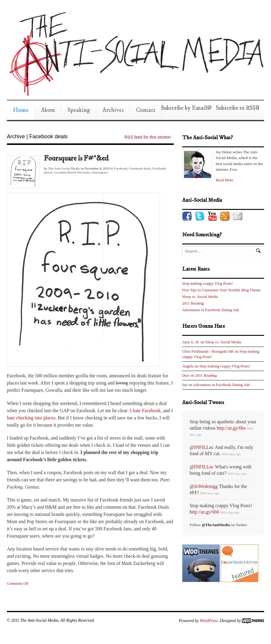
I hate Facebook (145, 411)
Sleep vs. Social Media (200, 297)
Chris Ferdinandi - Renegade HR (208, 351)
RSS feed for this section (148, 137)
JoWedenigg (206, 486)
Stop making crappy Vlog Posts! (208, 283)
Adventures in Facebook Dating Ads (211, 310)
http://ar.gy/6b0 (204, 512)
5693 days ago (231, 454)
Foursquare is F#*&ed (76, 158)
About (48, 110)
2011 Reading (193, 303)
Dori (186, 375)
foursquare (100, 172)
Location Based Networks (72, 172)
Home (21, 110)
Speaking (79, 110)
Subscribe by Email (184, 108)
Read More (225, 180)
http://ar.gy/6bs (231, 428)
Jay (185, 385)
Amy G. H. (191, 342)
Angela (188, 366)
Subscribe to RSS (236, 108)
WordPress (209, 621)
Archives (113, 110)
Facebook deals (140, 168)
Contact (146, 110)
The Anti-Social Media (64, 168)
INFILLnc (204, 447)
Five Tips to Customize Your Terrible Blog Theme (221, 290)
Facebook (121, 168)
